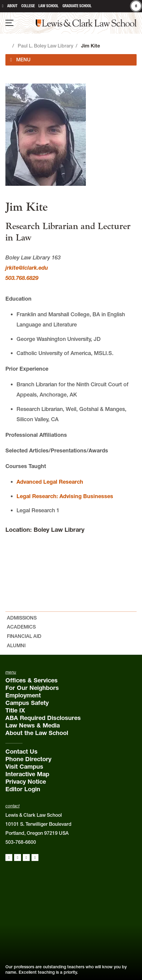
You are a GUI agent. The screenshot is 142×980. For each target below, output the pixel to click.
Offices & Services (32, 680)
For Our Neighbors (32, 688)
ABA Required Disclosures (43, 718)
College (28, 6)
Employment (23, 695)
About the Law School (37, 733)
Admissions (22, 618)
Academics (21, 627)
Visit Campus (24, 767)
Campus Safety (27, 703)
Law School (48, 6)
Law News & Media (33, 725)
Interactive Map (27, 774)
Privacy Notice (26, 782)
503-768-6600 (21, 842)
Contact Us (21, 752)
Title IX (15, 710)
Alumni (16, 645)
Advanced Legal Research (50, 482)
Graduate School (77, 6)
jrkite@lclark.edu (27, 268)
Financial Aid (24, 636)
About (12, 6)
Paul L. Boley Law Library (45, 46)
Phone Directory (28, 759)
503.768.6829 (22, 278)
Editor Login (23, 789)
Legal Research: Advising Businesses (65, 496)
